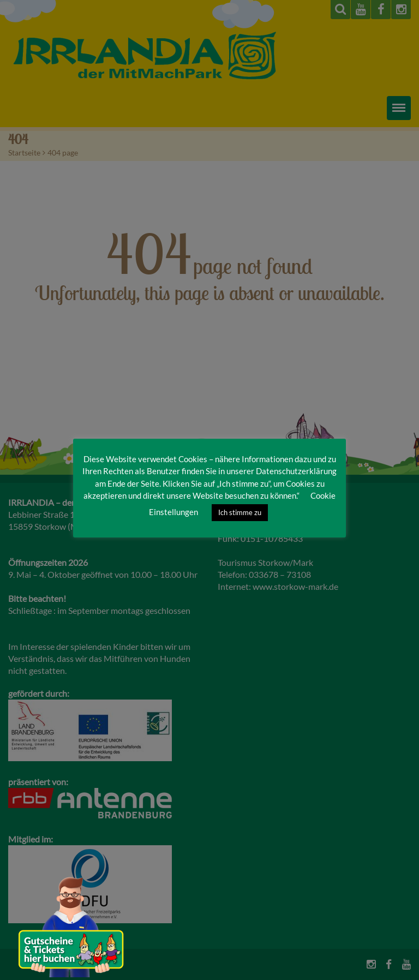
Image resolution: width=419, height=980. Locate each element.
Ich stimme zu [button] (240, 512)
